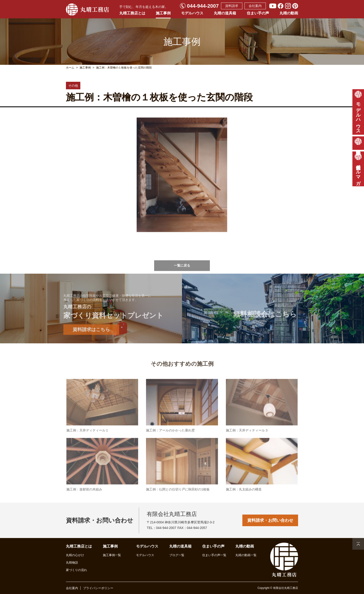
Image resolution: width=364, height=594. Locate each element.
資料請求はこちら (91, 342)
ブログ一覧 (177, 555)
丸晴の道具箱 (225, 13)
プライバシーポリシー (98, 588)
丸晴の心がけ (75, 555)
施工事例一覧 (112, 555)
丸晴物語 (72, 563)
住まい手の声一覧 (214, 555)
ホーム (70, 68)
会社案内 (255, 6)
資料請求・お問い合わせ (270, 520)
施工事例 (163, 13)
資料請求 (232, 6)
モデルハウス (192, 13)
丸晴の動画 (289, 13)
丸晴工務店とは (132, 13)
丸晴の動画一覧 (246, 555)
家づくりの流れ (76, 570)
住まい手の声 (258, 13)
